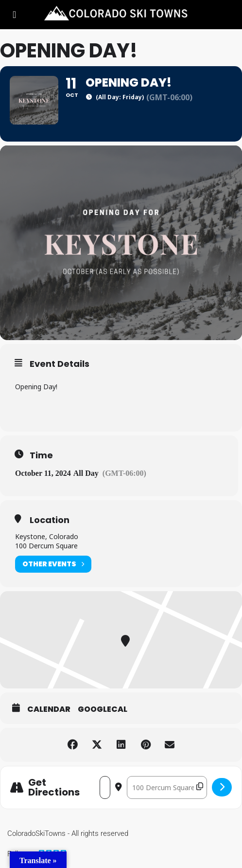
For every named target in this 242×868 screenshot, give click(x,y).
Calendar (49, 709)
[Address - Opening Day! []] (105, 787)
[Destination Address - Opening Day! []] (167, 787)
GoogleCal (103, 709)
